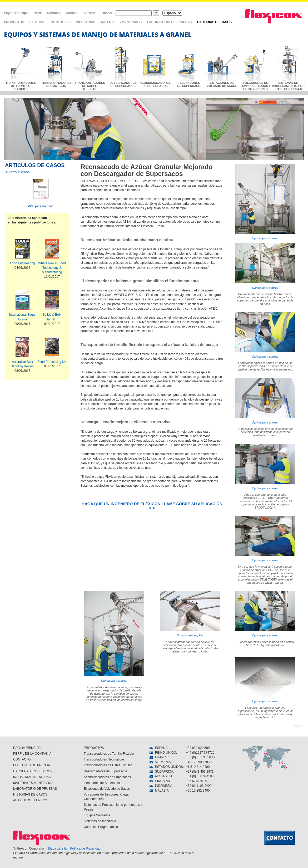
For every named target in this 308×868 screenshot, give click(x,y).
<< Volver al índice (17, 172)
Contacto (54, 13)
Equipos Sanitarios (97, 815)
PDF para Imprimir (41, 206)
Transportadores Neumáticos (104, 759)
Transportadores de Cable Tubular (108, 765)
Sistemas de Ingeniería (100, 821)
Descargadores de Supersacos (105, 771)
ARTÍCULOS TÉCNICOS (31, 800)
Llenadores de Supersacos (103, 783)
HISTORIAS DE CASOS (214, 22)
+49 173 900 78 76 (199, 762)
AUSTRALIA (161, 776)
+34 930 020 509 (198, 748)
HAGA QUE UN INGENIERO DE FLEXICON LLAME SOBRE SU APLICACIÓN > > (152, 506)
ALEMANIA (160, 762)
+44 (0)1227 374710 (200, 753)
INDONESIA (161, 786)
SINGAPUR (160, 781)
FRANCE (159, 757)
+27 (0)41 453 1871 (200, 772)
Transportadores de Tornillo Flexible (109, 754)
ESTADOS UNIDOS (166, 767)
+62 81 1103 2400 (199, 786)
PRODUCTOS (14, 22)
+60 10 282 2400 (198, 791)
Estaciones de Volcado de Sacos (107, 789)
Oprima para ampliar (265, 202)
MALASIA (159, 791)
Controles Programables (101, 827)
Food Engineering (23, 263)
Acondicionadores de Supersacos (107, 777)
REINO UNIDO (163, 753)
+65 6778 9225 (196, 781)
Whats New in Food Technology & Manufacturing (52, 268)
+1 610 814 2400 (198, 767)
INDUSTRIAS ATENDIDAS (32, 777)
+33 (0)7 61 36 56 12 (201, 757)
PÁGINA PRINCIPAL (28, 748)
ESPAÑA (158, 748)
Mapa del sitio (58, 849)
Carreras (90, 13)
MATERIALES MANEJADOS (121, 22)
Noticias (72, 13)
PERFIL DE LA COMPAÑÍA (32, 754)
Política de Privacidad (85, 849)
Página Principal (16, 13)
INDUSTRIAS (85, 22)
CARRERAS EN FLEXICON (33, 771)
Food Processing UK (52, 362)
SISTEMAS (37, 22)
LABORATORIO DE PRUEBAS (170, 22)
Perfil (38, 13)
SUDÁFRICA (161, 772)
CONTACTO (22, 759)
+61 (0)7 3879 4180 (200, 776)
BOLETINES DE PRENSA (32, 765)
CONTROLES (61, 22)
